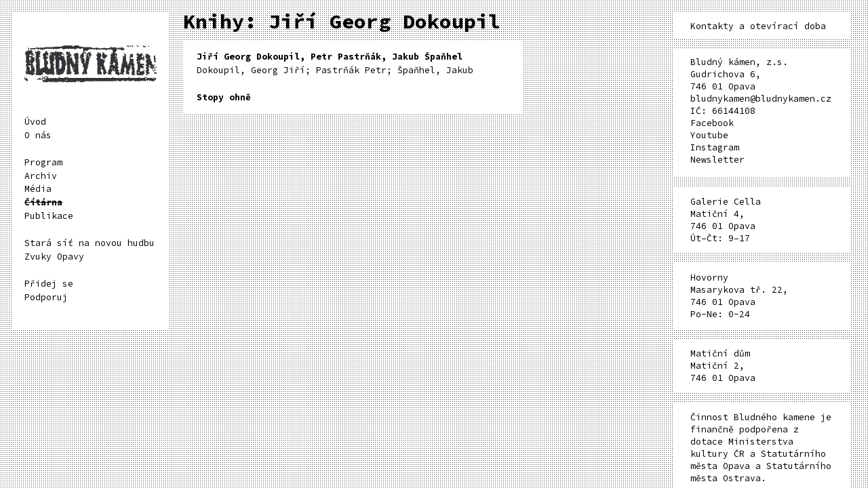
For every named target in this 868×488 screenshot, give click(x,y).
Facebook (712, 123)
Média (38, 189)
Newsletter (717, 160)
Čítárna (43, 202)
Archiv (41, 176)
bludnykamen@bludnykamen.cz (761, 99)
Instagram (715, 147)
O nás (38, 135)
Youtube (709, 135)
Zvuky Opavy (54, 257)
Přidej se (49, 284)
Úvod (35, 122)
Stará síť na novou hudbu (90, 243)
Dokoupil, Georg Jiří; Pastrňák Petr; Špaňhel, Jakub (335, 63)
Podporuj (46, 297)
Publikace (49, 216)
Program (43, 162)
